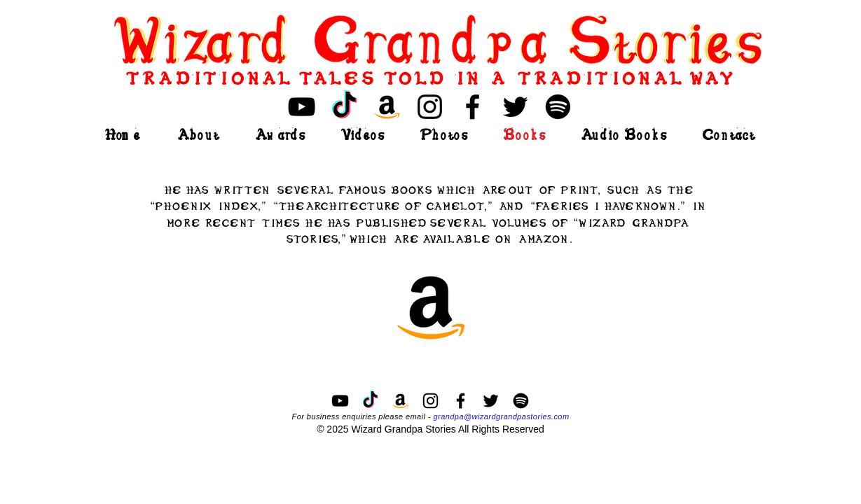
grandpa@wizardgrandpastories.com (501, 416)
